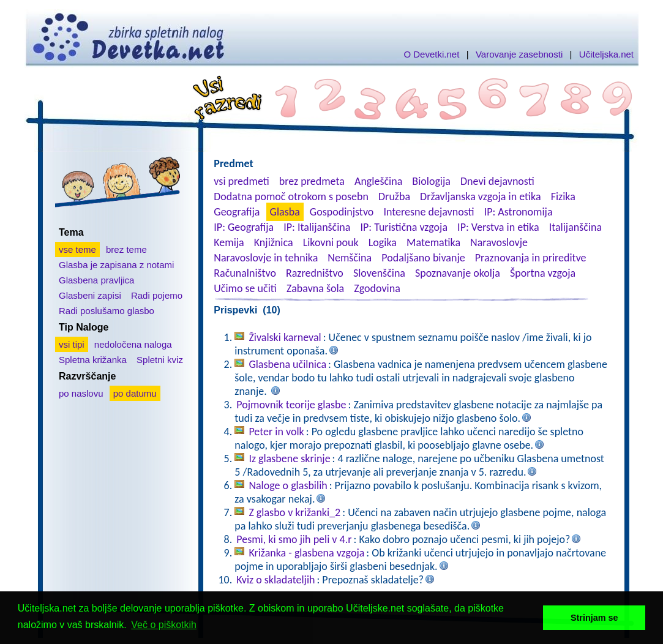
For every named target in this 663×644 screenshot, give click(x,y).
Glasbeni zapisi (90, 295)
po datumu (135, 393)
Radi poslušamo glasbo (107, 311)
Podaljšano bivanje (423, 258)
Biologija (431, 181)
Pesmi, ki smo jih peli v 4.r (294, 539)
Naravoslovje (499, 242)
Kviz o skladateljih (275, 580)
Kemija (229, 242)
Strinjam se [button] (594, 618)
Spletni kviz (160, 360)
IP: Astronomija (519, 212)
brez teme (126, 249)
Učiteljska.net (606, 54)
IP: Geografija (244, 227)
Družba (394, 197)
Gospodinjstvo (342, 212)
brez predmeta (312, 181)
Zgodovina (377, 288)
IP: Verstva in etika (498, 227)
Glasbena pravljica (96, 280)
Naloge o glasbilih (288, 485)
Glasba (285, 212)
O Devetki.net (431, 54)
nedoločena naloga (133, 344)
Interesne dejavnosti (429, 212)
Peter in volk (276, 432)
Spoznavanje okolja (458, 273)
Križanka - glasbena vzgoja (306, 553)
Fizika (563, 197)
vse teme (77, 249)
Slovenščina (379, 273)
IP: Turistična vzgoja (404, 227)
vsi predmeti (241, 181)
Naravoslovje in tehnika (266, 258)
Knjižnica (274, 242)
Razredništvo (315, 273)
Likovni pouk (331, 242)
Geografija (237, 212)
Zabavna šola (315, 288)
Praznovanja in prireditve (531, 258)
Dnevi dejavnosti (497, 181)
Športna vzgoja (543, 273)
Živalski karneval (285, 337)
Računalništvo (245, 273)
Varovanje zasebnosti (519, 54)
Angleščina (378, 181)
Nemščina (350, 258)
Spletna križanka (93, 360)
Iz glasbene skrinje (289, 459)
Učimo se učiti (245, 288)
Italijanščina (575, 227)
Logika (383, 242)
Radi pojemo (157, 295)
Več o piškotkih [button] (164, 625)
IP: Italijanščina (317, 227)
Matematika (433, 242)
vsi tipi (72, 344)
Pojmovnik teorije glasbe (291, 405)
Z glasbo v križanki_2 (294, 512)
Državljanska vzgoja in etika (480, 197)
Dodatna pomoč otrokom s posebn (291, 197)
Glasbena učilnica (287, 364)
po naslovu (81, 393)
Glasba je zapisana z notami (116, 265)
